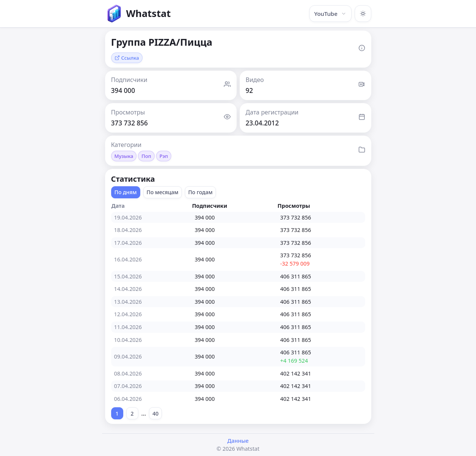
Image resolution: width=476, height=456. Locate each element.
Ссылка (127, 58)
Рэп (164, 156)
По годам (201, 192)
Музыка (124, 156)
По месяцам (163, 192)
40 (155, 413)
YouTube (330, 14)
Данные (238, 441)
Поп (146, 156)
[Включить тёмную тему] (363, 14)
